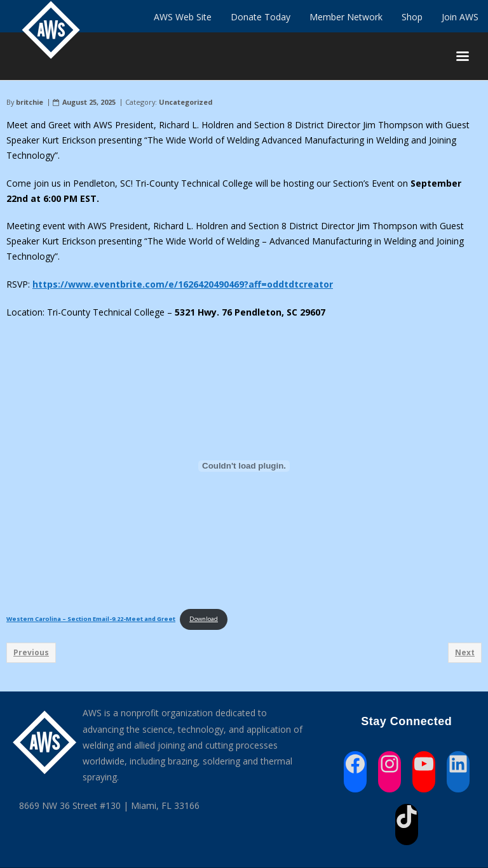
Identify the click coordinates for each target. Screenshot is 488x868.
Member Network (346, 17)
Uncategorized (186, 102)
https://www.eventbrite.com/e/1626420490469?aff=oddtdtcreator (183, 284)
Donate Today (261, 17)
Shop (412, 17)
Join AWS (460, 17)
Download (204, 619)
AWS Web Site (183, 17)
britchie (30, 102)
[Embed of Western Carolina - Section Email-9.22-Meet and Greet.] (244, 466)
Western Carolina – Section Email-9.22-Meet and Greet (91, 619)
